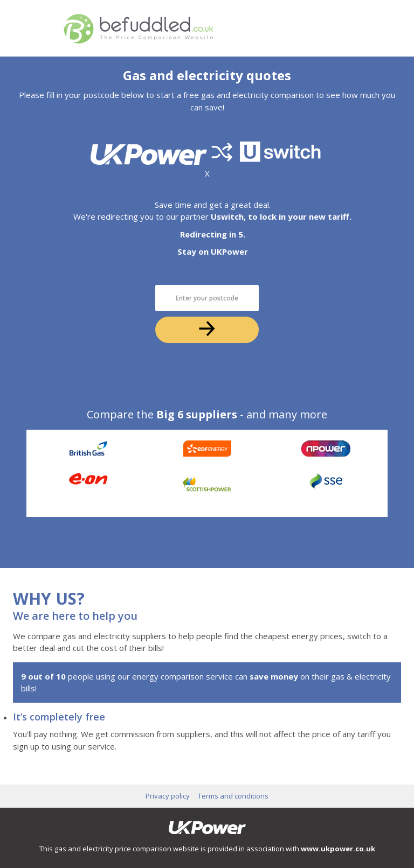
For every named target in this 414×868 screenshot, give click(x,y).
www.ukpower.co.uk (338, 849)
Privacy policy (168, 796)
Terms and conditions (233, 796)
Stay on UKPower (213, 251)
